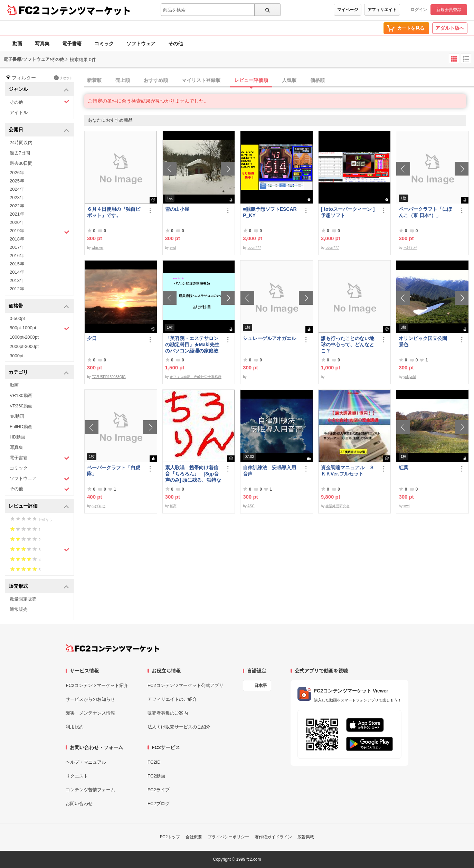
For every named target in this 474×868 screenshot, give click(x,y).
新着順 (94, 80)
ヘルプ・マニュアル (86, 762)
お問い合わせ (79, 804)
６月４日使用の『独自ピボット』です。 (114, 212)
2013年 (17, 280)
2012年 (17, 289)
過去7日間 (20, 153)
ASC (251, 506)
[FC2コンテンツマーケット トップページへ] (112, 648)
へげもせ (410, 248)
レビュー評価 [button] (39, 506)
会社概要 (194, 837)
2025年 (17, 181)
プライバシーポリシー (228, 837)
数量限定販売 (23, 599)
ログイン (419, 10)
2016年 (17, 256)
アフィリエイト (382, 10)
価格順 (317, 80)
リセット (63, 78)
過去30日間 (21, 163)
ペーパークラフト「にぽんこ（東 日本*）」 (425, 212)
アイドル (19, 112)
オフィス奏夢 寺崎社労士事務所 (196, 377)
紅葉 (404, 468)
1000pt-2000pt (24, 337)
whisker (97, 248)
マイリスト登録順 (201, 80)
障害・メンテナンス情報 (90, 713)
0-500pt (17, 318)
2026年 (17, 173)
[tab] (279, 81)
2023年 (17, 197)
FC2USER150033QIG (108, 377)
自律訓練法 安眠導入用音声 (269, 471)
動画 (17, 44)
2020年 (17, 222)
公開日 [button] (39, 130)
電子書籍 (72, 44)
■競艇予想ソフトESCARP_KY (270, 212)
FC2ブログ (159, 804)
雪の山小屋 (177, 209)
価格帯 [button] (39, 306)
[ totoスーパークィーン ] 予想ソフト (348, 212)
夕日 (92, 338)
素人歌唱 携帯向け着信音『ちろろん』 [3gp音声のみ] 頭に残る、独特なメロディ (193, 474)
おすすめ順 (156, 80)
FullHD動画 (21, 427)
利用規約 (75, 727)
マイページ (348, 10)
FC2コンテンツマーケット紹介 (97, 685)
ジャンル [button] (39, 90)
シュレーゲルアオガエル (269, 338)
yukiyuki (410, 377)
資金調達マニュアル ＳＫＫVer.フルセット (348, 471)
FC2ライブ (159, 790)
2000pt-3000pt (24, 346)
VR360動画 (21, 406)
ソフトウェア (141, 44)
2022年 (17, 206)
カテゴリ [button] (39, 373)
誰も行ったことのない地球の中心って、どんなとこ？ (348, 345)
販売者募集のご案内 (168, 713)
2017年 (17, 247)
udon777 (254, 248)
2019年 (40, 232)
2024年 (17, 189)
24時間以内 (21, 143)
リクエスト (77, 776)
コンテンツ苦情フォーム (90, 790)
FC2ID (154, 762)
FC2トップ (170, 837)
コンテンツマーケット (86, 10)
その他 (176, 44)
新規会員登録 (449, 10)
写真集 (42, 44)
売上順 (123, 80)
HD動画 (17, 437)
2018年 (17, 239)
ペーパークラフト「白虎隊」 (114, 471)
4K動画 (17, 416)
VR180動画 (21, 395)
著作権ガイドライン (273, 837)
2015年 (17, 264)
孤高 (173, 506)
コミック (104, 44)
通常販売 (19, 609)
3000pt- (17, 356)
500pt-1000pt (40, 328)
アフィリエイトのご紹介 (172, 699)
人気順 (289, 80)
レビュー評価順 (251, 80)
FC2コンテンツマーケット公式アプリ (186, 685)
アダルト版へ (450, 28)
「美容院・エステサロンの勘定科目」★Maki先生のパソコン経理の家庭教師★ (192, 345)
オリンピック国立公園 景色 (425, 341)
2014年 (17, 272)
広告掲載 (306, 837)
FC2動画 (156, 776)
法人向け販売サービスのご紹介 (179, 727)
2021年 (17, 214)
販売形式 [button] (39, 587)
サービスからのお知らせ (90, 699)
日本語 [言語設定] (260, 686)
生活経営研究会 (338, 506)
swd (173, 248)
